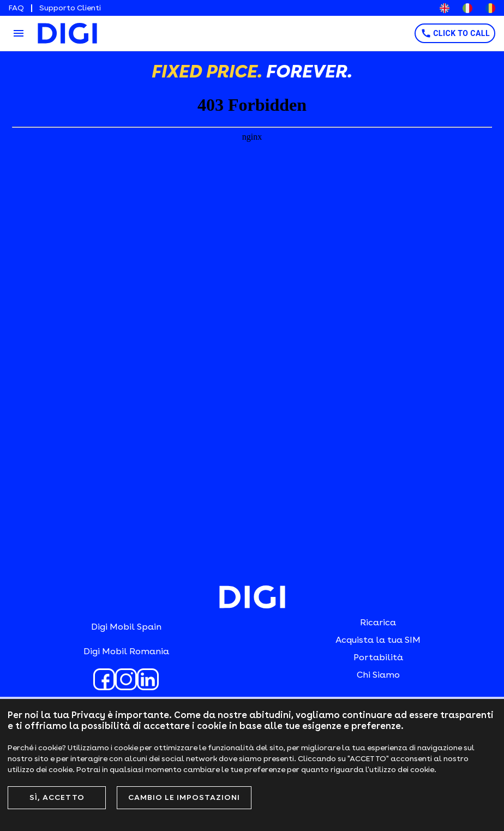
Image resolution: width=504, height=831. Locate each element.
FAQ (16, 8)
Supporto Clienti (70, 8)
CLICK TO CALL (455, 33)
